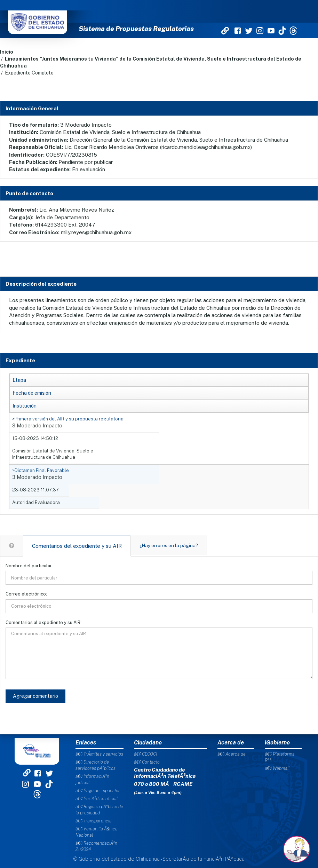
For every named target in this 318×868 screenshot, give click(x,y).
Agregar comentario (35, 696)
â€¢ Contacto (147, 762)
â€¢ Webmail (277, 768)
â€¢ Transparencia (94, 821)
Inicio (7, 52)
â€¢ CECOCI (145, 754)
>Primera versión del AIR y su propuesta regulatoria (68, 419)
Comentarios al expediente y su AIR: (43, 622)
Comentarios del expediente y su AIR (77, 546)
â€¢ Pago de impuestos (98, 791)
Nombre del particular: (29, 566)
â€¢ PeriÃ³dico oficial (97, 799)
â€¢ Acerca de (232, 754)
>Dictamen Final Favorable (41, 470)
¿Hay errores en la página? (169, 545)
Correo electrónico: (26, 594)
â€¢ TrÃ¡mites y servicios (99, 754)
